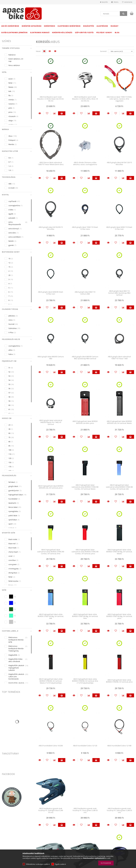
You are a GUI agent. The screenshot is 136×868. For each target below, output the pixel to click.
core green (13, 564)
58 (9, 397)
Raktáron (12, 55)
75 (9, 437)
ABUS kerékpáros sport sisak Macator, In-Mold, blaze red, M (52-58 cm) (51, 99)
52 (9, 372)
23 (9, 425)
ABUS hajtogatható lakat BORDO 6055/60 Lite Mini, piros (85, 422)
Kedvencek (128, 2)
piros (10, 112)
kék (10, 91)
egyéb (11, 214)
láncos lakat (13, 507)
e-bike (11, 210)
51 (9, 368)
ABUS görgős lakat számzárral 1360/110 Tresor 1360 (119, 358)
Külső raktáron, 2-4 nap (16, 60)
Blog (117, 33)
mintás (11, 100)
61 (9, 409)
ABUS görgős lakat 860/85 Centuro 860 (51, 358)
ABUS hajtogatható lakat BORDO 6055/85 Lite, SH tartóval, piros (51, 487)
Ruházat (115, 26)
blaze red (12, 544)
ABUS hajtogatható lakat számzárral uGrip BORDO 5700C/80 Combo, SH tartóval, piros (85, 552)
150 (10, 462)
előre (10, 350)
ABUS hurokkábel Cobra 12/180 (119, 746)
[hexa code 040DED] (11, 603)
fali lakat (12, 482)
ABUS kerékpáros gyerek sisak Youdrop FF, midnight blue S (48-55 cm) (51, 810)
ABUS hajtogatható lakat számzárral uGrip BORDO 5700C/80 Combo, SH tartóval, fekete (85, 487)
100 (10, 450)
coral (10, 556)
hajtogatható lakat (16, 495)
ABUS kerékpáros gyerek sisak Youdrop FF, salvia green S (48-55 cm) (119, 810)
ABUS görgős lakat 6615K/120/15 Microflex (119, 163)
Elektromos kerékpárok (69, 26)
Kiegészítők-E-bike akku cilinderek (15, 660)
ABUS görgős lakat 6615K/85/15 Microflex (51, 228)
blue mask (12, 548)
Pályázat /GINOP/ (104, 33)
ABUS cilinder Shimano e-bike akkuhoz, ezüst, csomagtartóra (85, 163)
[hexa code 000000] (11, 597)
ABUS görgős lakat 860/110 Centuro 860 (85, 293)
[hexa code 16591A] (11, 609)
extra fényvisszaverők (15, 223)
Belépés (104, 2)
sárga (11, 120)
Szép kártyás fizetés (84, 33)
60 (9, 405)
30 (9, 429)
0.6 (10, 158)
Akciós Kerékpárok (10, 26)
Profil (116, 2)
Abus (10, 136)
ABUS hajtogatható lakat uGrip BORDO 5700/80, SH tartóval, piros (119, 681)
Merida (11, 144)
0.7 (10, 162)
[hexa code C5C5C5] (11, 622)
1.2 (10, 166)
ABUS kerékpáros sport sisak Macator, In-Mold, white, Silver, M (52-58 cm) (85, 99)
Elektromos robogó (40, 33)
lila (10, 95)
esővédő (12, 218)
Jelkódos (12, 316)
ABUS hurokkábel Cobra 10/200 (51, 746)
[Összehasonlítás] (54, 113)
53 (9, 376)
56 (9, 389)
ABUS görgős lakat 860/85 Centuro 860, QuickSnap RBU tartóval (85, 358)
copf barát (12, 201)
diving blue (13, 573)
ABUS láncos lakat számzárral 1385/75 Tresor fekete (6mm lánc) (51, 163)
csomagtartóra (14, 205)
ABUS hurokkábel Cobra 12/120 (85, 746)
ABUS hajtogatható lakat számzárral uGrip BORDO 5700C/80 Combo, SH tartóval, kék (119, 487)
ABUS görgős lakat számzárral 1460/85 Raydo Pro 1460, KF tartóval (51, 422)
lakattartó (12, 503)
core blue (12, 560)
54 (9, 380)
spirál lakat (13, 520)
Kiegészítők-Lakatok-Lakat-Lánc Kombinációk (16, 676)
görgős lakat (13, 486)
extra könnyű (14, 229)
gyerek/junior (14, 490)
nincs (10, 320)
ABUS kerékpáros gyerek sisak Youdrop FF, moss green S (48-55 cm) (85, 810)
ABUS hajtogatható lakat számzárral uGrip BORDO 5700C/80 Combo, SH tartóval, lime (51, 552)
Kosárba (62, 113)
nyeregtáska (13, 511)
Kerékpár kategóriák (32, 26)
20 (9, 275)
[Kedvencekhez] (47, 113)
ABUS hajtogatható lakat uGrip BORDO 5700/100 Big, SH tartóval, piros (119, 616)
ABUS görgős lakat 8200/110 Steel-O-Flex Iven (119, 228)
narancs (12, 104)
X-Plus (11, 332)
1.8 (10, 170)
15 (9, 267)
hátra (11, 354)
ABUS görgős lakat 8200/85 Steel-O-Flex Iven (51, 293)
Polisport (12, 140)
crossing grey (14, 569)
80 (9, 442)
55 (9, 384)
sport (11, 524)
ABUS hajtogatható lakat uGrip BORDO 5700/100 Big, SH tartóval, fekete (119, 552)
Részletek (40, 113)
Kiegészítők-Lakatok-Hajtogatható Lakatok (16, 668)
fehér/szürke (13, 581)
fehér (10, 83)
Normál (11, 324)
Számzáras (13, 328)
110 (10, 454)
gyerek (11, 245)
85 (9, 446)
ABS (10, 184)
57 (9, 393)
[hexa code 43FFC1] (11, 616)
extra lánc (12, 233)
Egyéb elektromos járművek (14, 33)
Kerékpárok (50, 26)
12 (9, 263)
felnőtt (11, 241)
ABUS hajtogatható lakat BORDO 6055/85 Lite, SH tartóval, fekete (119, 422)
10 (9, 259)
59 (9, 401)
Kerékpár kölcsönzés (62, 33)
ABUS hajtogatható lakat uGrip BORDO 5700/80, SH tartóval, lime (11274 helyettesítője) (85, 681)
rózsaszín (12, 116)
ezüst (11, 79)
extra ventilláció (15, 237)
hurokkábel (13, 499)
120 (10, 458)
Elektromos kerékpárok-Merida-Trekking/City (16, 648)
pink (10, 108)
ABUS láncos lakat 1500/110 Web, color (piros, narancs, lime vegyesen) (119, 99)
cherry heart (13, 552)
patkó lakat (13, 515)
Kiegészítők (89, 26)
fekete (11, 87)
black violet (13, 539)
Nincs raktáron (14, 65)
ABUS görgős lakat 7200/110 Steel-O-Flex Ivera (85, 228)
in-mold (11, 188)
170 (10, 467)
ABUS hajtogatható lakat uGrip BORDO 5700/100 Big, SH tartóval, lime (85, 616)
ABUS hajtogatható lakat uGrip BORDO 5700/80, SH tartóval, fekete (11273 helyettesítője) (51, 681)
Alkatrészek (102, 26)
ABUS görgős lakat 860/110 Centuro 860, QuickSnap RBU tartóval (119, 293)
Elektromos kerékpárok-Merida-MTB (16, 640)
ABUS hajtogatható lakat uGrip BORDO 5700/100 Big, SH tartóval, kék (51, 616)
